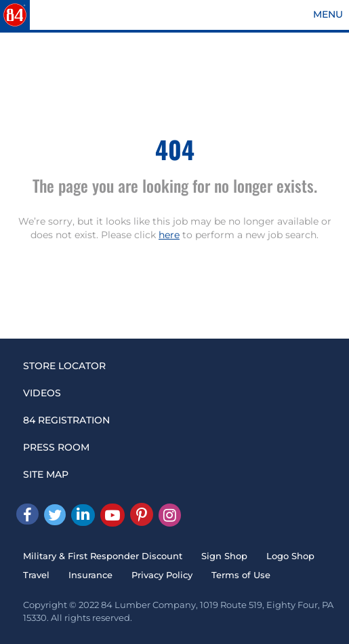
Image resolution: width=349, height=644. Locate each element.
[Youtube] (112, 515)
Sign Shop (224, 556)
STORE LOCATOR (64, 366)
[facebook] (27, 514)
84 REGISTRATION (66, 420)
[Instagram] (170, 515)
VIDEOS (42, 393)
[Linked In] (83, 515)
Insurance (90, 575)
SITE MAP (46, 474)
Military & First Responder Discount (103, 556)
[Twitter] (55, 515)
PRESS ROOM (56, 447)
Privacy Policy (162, 575)
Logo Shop (290, 556)
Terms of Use (241, 575)
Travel (36, 575)
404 (175, 149)
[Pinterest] (142, 514)
